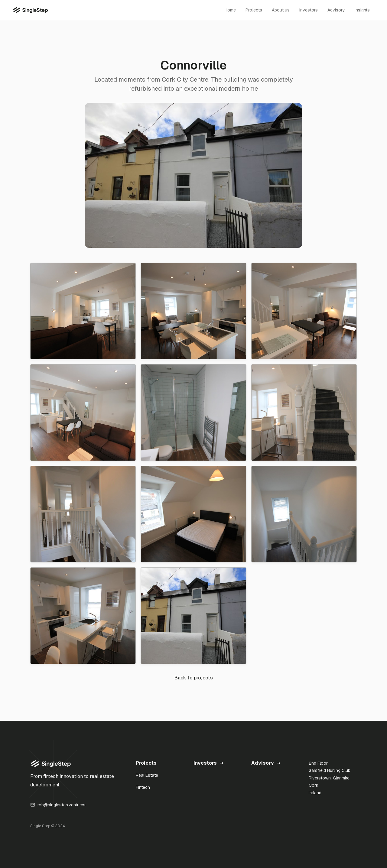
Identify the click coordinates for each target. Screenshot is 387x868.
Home (230, 10)
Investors (309, 10)
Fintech (143, 787)
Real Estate (147, 775)
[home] (30, 10)
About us (281, 10)
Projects (254, 10)
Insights (362, 10)
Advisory (336, 10)
